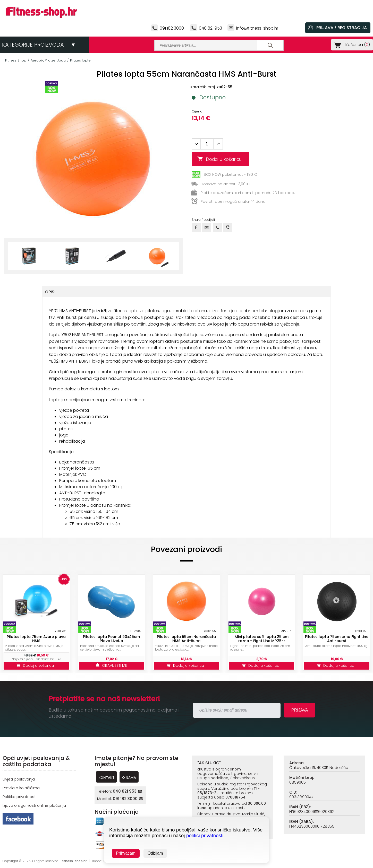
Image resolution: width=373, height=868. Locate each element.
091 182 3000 (172, 28)
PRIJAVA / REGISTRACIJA (342, 28)
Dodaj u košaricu (226, 159)
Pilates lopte (80, 60)
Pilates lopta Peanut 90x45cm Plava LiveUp (111, 639)
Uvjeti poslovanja (19, 779)
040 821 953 (210, 28)
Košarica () (357, 45)
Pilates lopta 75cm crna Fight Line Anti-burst (337, 639)
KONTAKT (106, 778)
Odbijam (155, 853)
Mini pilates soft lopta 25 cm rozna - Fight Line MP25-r (262, 639)
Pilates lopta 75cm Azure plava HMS (36, 639)
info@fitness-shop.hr (257, 28)
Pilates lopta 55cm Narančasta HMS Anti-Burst (186, 639)
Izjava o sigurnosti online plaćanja (34, 805)
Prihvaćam (126, 853)
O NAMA (129, 778)
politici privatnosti (205, 835)
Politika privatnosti (20, 797)
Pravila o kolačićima (21, 788)
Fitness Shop (16, 60)
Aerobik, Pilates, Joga (48, 60)
